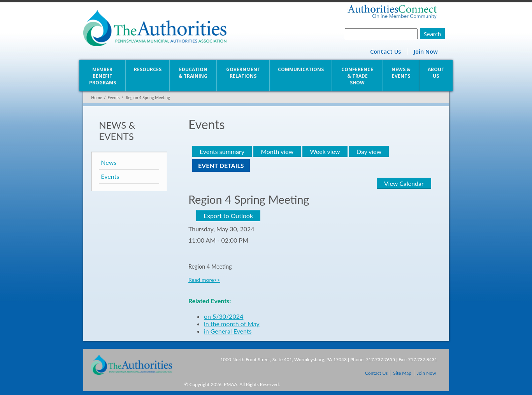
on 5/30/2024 (224, 316)
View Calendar (404, 183)
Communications (301, 69)
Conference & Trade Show (358, 76)
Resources (147, 69)
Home (97, 98)
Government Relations (243, 73)
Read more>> (204, 280)
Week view (325, 151)
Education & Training (193, 73)
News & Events (401, 73)
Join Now (426, 52)
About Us (436, 73)
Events (113, 98)
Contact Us (385, 52)
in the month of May (232, 324)
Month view (277, 151)
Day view (369, 151)
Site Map (402, 373)
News (109, 162)
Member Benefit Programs (102, 76)
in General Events (228, 331)
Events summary (222, 151)
